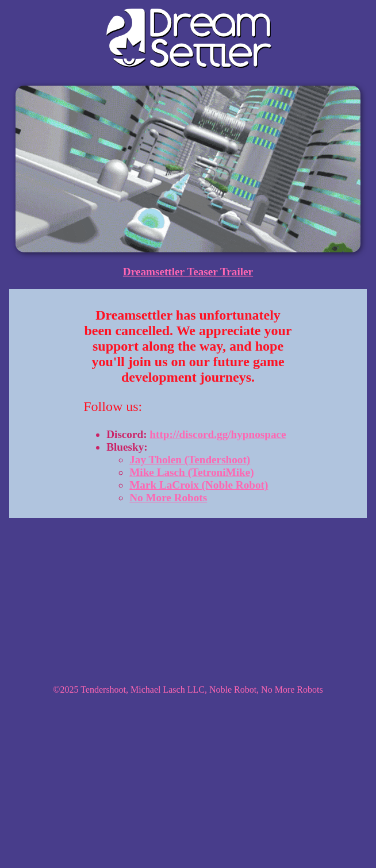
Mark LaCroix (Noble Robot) (199, 485)
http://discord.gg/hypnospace (218, 434)
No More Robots (168, 498)
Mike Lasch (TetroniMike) (191, 472)
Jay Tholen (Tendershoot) (190, 460)
